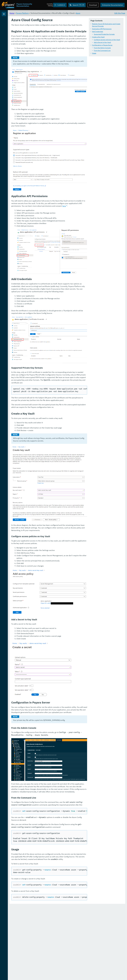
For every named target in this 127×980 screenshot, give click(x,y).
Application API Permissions (51, 32)
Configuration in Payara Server (52, 49)
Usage (44, 57)
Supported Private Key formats (54, 38)
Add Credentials (47, 35)
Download (93, 5)
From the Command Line (52, 54)
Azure (105, 13)
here (74, 254)
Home (39, 13)
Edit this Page (120, 13)
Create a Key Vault (48, 40)
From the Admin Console (52, 51)
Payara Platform (9, 22)
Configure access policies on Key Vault (56, 43)
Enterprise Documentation (113, 5)
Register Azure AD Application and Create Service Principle (62, 30)
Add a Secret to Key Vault (52, 46)
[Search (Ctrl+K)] (77, 5)
